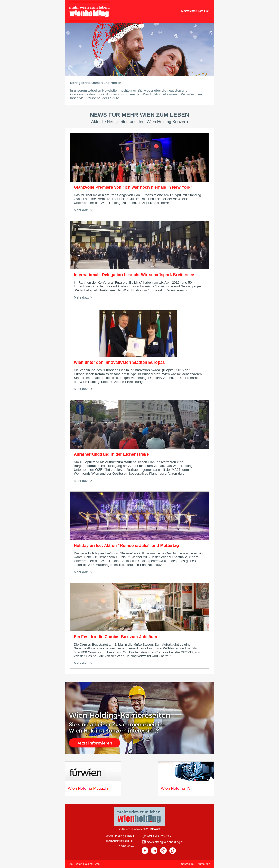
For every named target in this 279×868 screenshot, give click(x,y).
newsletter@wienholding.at (165, 842)
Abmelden (204, 864)
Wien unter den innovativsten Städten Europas (119, 362)
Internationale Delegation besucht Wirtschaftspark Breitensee (134, 275)
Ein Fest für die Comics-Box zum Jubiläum (115, 637)
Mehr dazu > (83, 210)
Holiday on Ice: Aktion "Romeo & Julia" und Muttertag (126, 545)
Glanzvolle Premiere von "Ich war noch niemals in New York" (133, 187)
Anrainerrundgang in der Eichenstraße (111, 454)
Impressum (187, 864)
